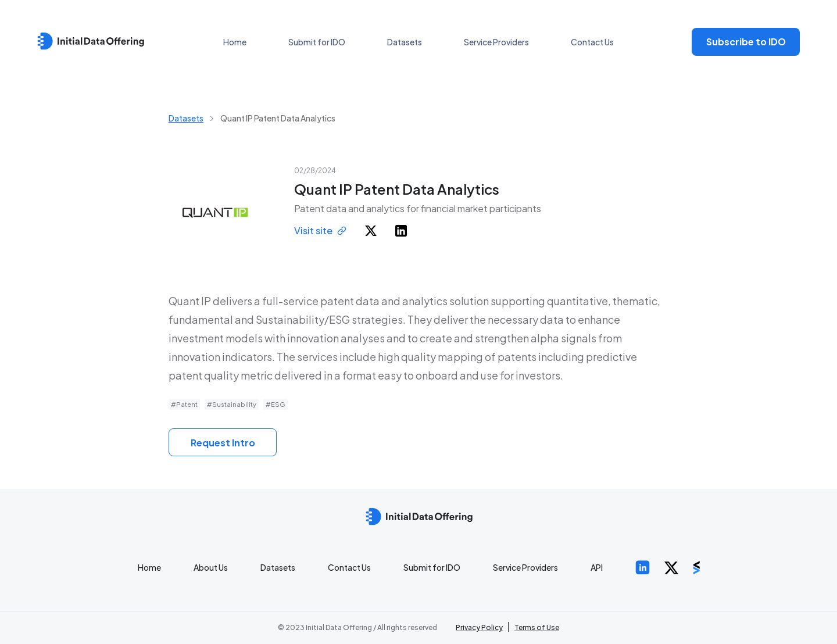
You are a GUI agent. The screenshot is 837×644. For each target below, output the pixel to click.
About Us (211, 567)
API (597, 567)
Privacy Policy (479, 627)
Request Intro (223, 443)
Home (235, 42)
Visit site (320, 230)
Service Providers (496, 42)
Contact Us (592, 42)
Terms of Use (537, 627)
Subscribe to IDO (746, 42)
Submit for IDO (317, 42)
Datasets (405, 42)
